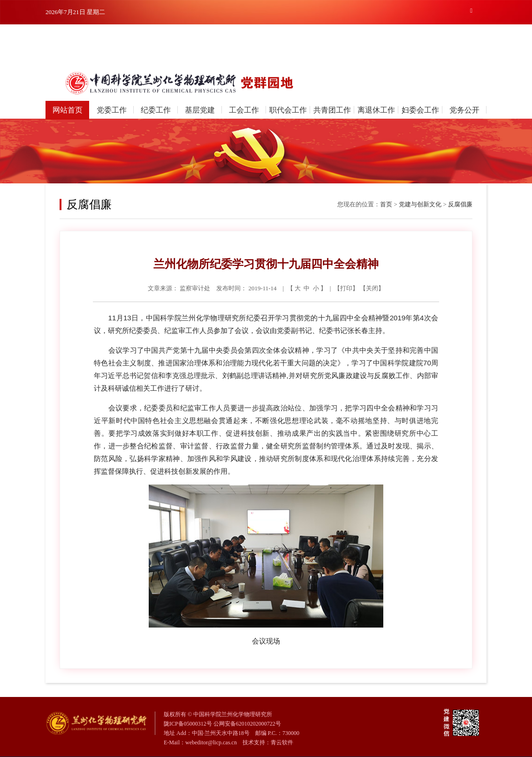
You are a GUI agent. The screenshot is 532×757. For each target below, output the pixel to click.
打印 (346, 288)
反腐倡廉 (460, 204)
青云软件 (282, 742)
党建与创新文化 (420, 204)
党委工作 (112, 110)
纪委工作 (156, 110)
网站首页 (68, 110)
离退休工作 (376, 110)
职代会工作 (288, 110)
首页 (386, 204)
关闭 (372, 288)
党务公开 (464, 110)
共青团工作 (332, 110)
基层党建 (200, 110)
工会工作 (244, 110)
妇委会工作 (420, 110)
